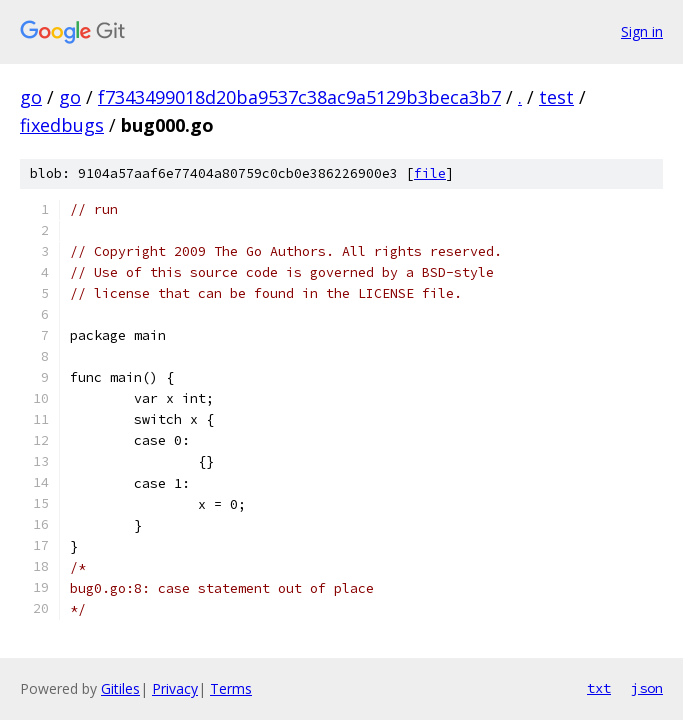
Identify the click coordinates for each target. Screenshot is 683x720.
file (430, 173)
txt (599, 688)
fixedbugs (62, 125)
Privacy (175, 688)
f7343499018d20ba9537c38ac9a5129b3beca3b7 (299, 97)
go (31, 97)
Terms (231, 688)
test (556, 97)
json (647, 688)
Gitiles (120, 688)
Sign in (642, 31)
